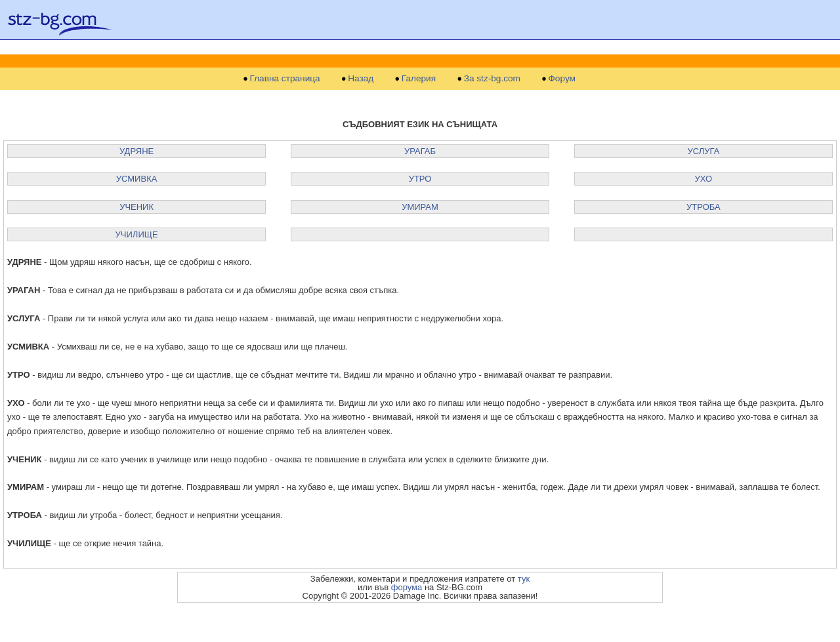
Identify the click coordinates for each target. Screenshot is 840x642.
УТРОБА (703, 207)
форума (407, 587)
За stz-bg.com (492, 79)
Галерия (419, 79)
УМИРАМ (420, 207)
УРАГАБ (420, 151)
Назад (361, 79)
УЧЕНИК (136, 207)
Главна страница (285, 79)
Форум (562, 79)
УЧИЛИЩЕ (137, 234)
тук (524, 579)
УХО (704, 179)
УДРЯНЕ (136, 151)
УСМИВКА (137, 179)
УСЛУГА (703, 151)
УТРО (420, 179)
